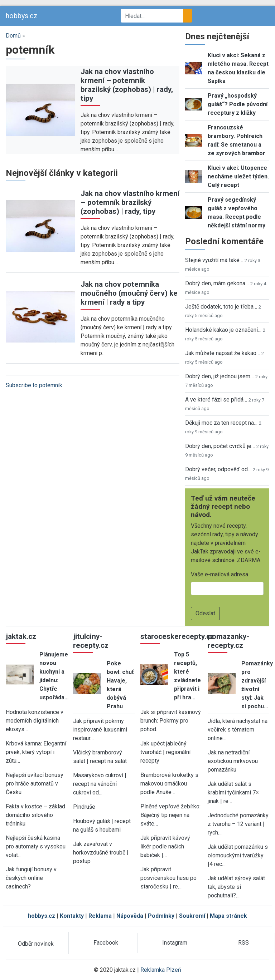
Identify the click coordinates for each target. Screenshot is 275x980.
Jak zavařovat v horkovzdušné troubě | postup (101, 853)
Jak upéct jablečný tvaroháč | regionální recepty (165, 752)
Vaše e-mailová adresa (219, 574)
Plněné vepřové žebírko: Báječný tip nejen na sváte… (170, 815)
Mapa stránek (228, 916)
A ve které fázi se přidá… (216, 400)
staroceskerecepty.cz (177, 636)
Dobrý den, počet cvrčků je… (220, 446)
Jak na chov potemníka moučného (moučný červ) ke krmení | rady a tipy (129, 293)
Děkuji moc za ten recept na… (221, 423)
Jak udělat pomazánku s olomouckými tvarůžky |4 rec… (238, 855)
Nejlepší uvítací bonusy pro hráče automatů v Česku (35, 784)
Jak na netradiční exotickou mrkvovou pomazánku (233, 761)
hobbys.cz (22, 16)
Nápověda (130, 916)
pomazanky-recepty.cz (228, 641)
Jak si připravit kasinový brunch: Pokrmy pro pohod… (171, 721)
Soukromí (192, 916)
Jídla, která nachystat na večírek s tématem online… (238, 730)
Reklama (100, 916)
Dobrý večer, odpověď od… (218, 469)
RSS (243, 943)
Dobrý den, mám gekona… (217, 283)
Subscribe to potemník (34, 385)
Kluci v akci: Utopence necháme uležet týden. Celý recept (238, 176)
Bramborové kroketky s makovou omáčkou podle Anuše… (169, 784)
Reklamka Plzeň (161, 970)
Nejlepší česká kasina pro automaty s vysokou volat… (36, 846)
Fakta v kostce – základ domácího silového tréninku (35, 815)
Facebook (106, 943)
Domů (13, 36)
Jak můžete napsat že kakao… (223, 353)
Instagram (175, 943)
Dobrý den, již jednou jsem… (219, 376)
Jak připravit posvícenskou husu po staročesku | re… (168, 878)
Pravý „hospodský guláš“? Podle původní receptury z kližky (238, 104)
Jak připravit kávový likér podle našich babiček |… (165, 846)
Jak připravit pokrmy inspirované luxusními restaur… (100, 730)
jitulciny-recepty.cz (91, 641)
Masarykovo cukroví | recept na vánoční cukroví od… (100, 784)
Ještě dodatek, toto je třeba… (221, 307)
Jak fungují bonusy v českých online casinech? (31, 878)
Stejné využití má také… (214, 260)
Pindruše (84, 807)
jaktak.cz (21, 636)
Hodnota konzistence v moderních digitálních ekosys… (35, 721)
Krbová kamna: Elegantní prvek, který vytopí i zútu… (36, 752)
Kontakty (72, 916)
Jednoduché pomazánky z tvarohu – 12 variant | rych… (238, 824)
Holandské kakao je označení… (223, 330)
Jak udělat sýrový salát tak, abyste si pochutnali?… (236, 887)
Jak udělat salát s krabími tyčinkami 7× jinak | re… (233, 792)
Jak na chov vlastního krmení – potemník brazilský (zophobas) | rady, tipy (127, 85)
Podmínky (161, 916)
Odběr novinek (36, 944)
